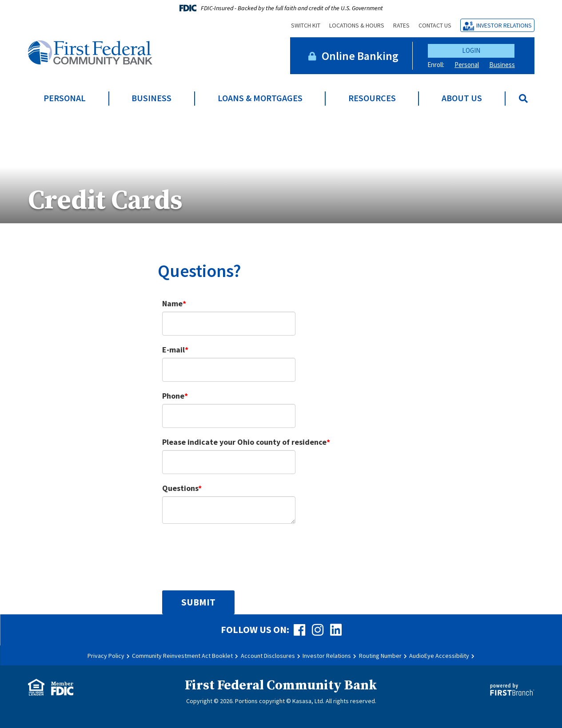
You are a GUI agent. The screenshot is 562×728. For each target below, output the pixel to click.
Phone (173, 396)
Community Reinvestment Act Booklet (182, 656)
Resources (372, 98)
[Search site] (523, 99)
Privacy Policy (106, 656)
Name (172, 303)
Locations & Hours (357, 25)
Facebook (299, 630)
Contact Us (435, 25)
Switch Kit (306, 25)
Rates (401, 25)
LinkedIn (336, 630)
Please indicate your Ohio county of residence (244, 442)
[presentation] (230, 552)
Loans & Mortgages (260, 98)
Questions (180, 488)
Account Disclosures (268, 656)
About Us (462, 98)
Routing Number (380, 656)
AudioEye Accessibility (439, 656)
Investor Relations (504, 25)
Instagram (318, 630)
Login (471, 50)
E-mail (173, 350)
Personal (467, 65)
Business (502, 65)
